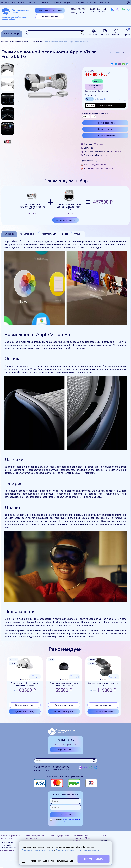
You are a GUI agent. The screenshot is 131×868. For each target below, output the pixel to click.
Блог (89, 2)
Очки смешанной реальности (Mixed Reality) (82, 838)
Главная (5, 2)
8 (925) (79, 12)
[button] (20, 679)
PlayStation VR (10, 848)
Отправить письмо (66, 750)
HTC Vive (8, 845)
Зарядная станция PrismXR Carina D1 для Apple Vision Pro (69, 202)
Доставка (32, 2)
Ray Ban (104, 840)
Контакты (105, 2)
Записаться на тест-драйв (50, 10)
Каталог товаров (12, 34)
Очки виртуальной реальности (35, 837)
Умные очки (103, 836)
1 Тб (93, 117)
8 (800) (98, 10)
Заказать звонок (50, 17)
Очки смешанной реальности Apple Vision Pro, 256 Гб (32, 202)
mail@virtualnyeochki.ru (65, 745)
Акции (67, 2)
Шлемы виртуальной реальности (11, 837)
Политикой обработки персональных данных (77, 850)
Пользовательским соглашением (38, 850)
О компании (78, 2)
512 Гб (86, 117)
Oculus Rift (9, 843)
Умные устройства (60, 836)
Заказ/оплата (18, 2)
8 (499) (79, 9)
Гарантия (44, 2)
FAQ (95, 2)
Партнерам (56, 2)
